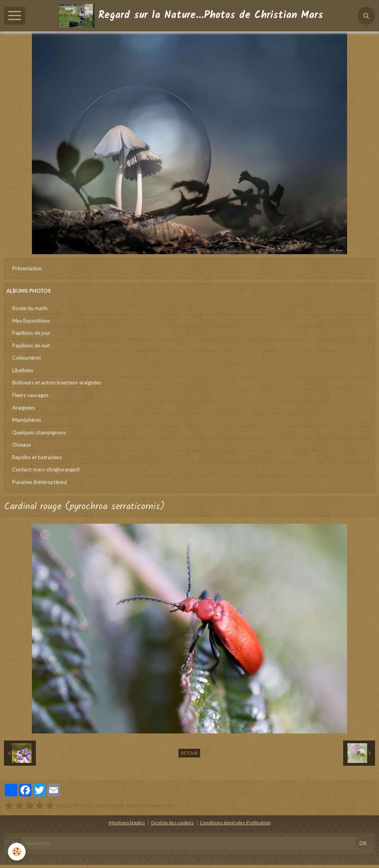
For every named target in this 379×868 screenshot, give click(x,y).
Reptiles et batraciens (37, 457)
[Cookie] (17, 852)
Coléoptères (27, 358)
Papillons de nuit (31, 345)
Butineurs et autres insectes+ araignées (57, 382)
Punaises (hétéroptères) (40, 482)
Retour (189, 753)
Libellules (23, 370)
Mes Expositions (31, 321)
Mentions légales (127, 822)
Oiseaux (22, 445)
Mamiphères (27, 420)
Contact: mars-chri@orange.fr (46, 469)
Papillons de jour (31, 333)
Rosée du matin (30, 308)
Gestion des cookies (172, 822)
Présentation (27, 268)
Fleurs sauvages (30, 395)
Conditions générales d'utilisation (235, 822)
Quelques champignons (39, 432)
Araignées (24, 408)
